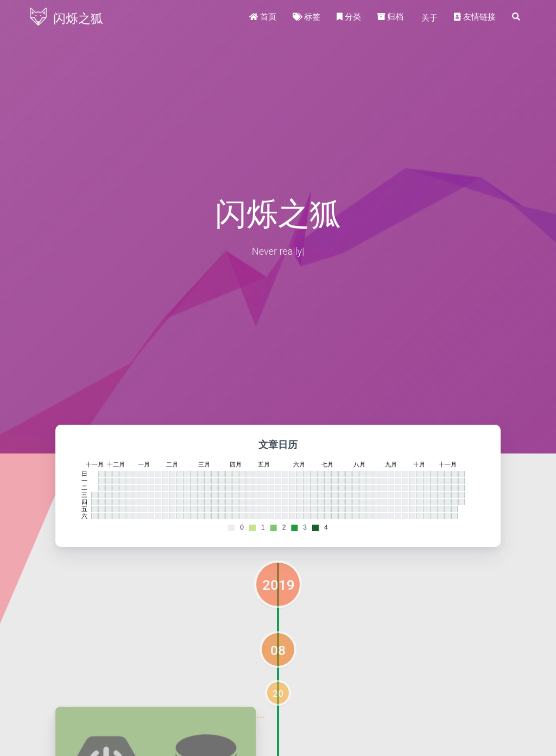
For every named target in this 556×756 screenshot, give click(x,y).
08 (278, 650)
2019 (279, 585)
